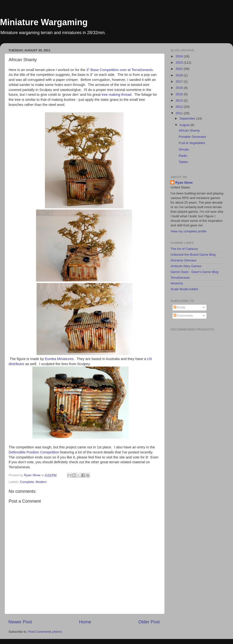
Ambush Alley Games (186, 266)
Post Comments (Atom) (45, 632)
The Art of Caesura (184, 249)
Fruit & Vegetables (192, 143)
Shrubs (184, 149)
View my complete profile (189, 231)
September (188, 118)
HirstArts (177, 283)
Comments (183, 316)
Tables (183, 162)
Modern (41, 482)
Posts (179, 307)
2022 (180, 69)
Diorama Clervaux (184, 260)
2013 (180, 100)
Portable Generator (193, 137)
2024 (180, 56)
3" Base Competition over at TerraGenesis (119, 70)
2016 (180, 88)
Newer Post (20, 622)
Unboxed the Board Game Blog (193, 255)
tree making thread (116, 95)
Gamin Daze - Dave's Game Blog (194, 272)
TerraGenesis (180, 278)
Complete (27, 482)
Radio (183, 156)
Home (85, 622)
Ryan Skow (184, 183)
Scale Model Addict (184, 289)
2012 (180, 107)
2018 (180, 75)
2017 (180, 81)
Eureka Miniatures (59, 359)
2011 (180, 113)
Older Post (149, 622)
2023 (180, 63)
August (185, 125)
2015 (180, 94)
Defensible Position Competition (34, 452)
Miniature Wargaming (44, 22)
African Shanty (189, 130)
